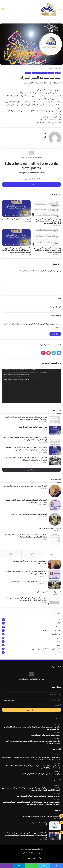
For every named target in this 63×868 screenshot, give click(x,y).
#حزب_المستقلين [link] (55, 120)
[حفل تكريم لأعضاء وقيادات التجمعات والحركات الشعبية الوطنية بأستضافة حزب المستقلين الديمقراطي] (55, 461)
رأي (59, 652)
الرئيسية (57, 68)
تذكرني (58, 705)
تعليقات (11, 554)
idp (57, 83)
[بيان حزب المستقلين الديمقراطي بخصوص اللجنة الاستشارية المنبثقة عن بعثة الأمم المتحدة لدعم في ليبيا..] (47, 237)
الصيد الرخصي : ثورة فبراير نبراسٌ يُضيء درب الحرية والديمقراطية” (25, 486)
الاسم (59, 298)
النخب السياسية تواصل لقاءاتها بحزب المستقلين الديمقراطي (42, 816)
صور (58, 645)
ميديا (34, 73)
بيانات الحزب (42, 73)
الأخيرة (32, 554)
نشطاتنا (28, 73)
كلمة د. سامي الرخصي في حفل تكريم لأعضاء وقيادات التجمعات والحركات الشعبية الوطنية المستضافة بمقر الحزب (16, 250)
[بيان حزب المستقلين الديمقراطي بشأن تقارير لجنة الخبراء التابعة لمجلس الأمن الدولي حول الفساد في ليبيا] (47, 208)
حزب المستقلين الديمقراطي (50, 630)
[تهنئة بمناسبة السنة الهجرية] (55, 826)
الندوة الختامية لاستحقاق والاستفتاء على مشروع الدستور (29, 514)
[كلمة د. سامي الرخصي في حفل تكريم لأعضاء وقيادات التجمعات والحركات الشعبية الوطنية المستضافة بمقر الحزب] (16, 237)
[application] (31, 386)
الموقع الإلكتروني (56, 315)
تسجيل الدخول (31, 710)
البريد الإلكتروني (56, 307)
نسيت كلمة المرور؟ (8, 700)
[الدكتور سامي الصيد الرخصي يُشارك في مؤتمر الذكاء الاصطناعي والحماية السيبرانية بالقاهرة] (55, 505)
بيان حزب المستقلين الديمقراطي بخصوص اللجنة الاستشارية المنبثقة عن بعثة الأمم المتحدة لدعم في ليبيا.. (47, 250)
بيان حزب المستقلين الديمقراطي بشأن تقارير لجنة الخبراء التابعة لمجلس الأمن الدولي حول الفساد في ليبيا (48, 221)
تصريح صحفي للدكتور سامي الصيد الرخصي (16, 219)
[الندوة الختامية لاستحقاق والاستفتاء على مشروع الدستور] (55, 519)
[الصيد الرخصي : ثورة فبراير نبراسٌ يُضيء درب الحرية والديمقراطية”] (55, 491)
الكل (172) (31, 470)
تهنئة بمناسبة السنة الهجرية (38, 823)
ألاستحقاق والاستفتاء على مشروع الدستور (46, 649)
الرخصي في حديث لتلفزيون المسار (50, 528)
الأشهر (53, 554)
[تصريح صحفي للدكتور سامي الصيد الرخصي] (16, 208)
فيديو (58, 638)
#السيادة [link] (58, 122)
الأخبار (50, 68)
